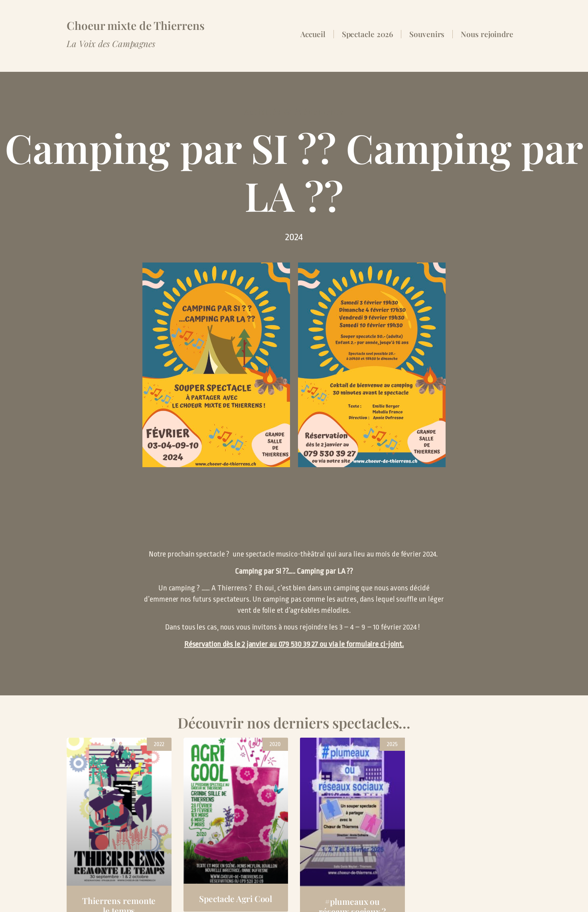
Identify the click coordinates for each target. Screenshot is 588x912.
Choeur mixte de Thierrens (136, 25)
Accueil (313, 34)
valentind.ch (502, 897)
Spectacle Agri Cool (236, 833)
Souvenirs (427, 34)
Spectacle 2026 (368, 34)
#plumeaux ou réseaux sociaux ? (352, 841)
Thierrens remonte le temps (119, 840)
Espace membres (95, 897)
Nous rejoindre (487, 34)
